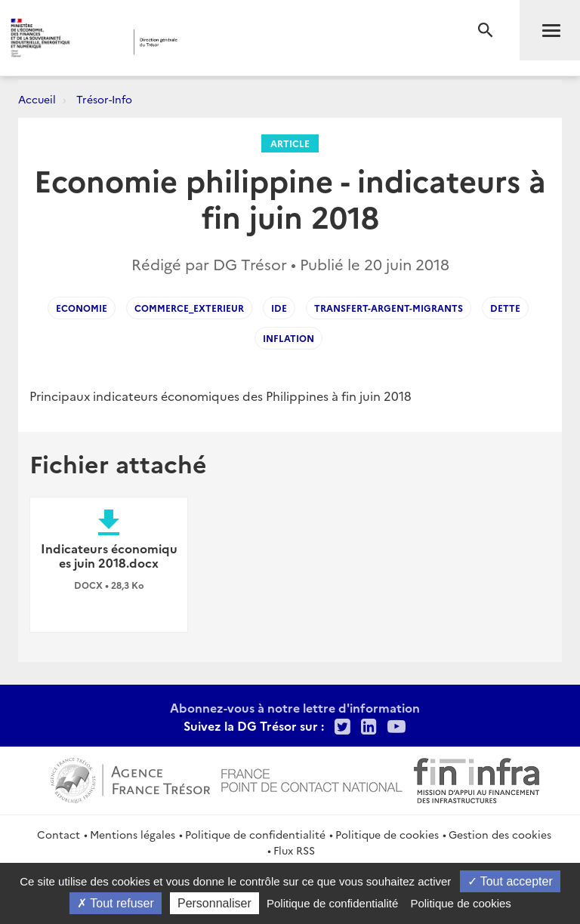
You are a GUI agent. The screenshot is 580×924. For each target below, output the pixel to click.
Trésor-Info (104, 99)
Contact (59, 834)
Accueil (37, 99)
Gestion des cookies (500, 834)
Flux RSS (294, 850)
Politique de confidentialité (255, 834)
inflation (288, 338)
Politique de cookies (387, 834)
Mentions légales (133, 834)
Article (290, 143)
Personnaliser (214, 903)
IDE (279, 308)
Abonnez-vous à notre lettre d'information (295, 707)
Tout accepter (510, 881)
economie (82, 308)
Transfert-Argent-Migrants (389, 308)
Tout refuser (116, 903)
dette (505, 308)
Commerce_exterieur (189, 308)
